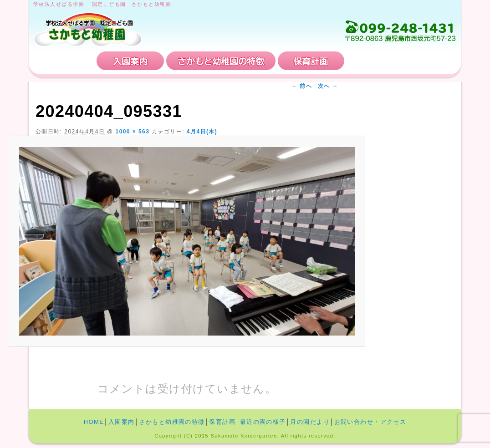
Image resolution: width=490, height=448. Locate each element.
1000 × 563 (133, 132)
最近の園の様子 (263, 422)
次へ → (328, 86)
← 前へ (302, 86)
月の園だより (310, 422)
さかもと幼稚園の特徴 (221, 61)
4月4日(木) (202, 132)
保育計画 (311, 61)
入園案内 (130, 61)
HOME (64, 61)
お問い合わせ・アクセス (402, 61)
